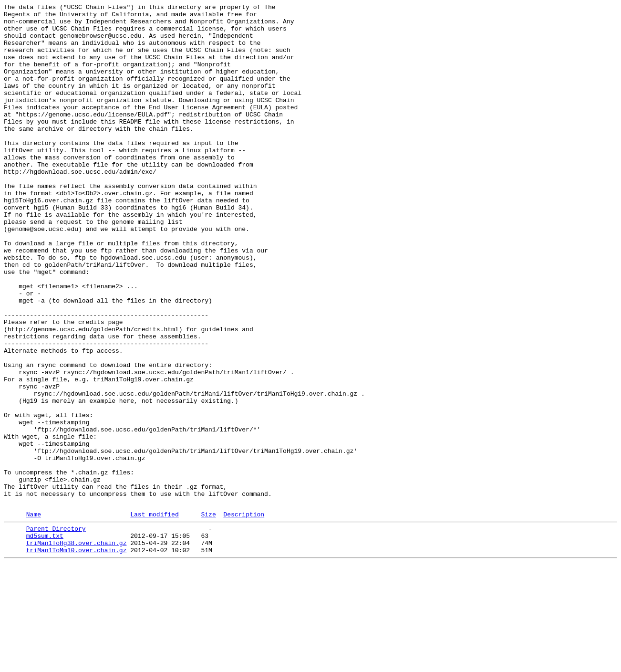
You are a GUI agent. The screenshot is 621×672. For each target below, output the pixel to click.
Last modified (154, 616)
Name (34, 616)
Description (244, 616)
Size (208, 616)
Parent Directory (56, 631)
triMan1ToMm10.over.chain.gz (77, 657)
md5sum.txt (45, 640)
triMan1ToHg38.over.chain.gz (77, 649)
